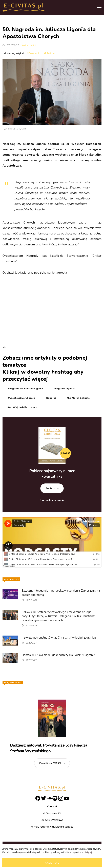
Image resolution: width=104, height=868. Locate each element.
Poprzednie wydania (52, 500)
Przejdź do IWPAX (50, 763)
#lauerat (51, 398)
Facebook (33, 53)
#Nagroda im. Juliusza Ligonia (25, 389)
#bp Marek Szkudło (78, 398)
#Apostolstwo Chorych (21, 398)
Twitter (49, 53)
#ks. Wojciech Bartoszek (22, 407)
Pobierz (50, 488)
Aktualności (29, 45)
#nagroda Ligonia (64, 389)
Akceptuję (52, 863)
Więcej (88, 852)
